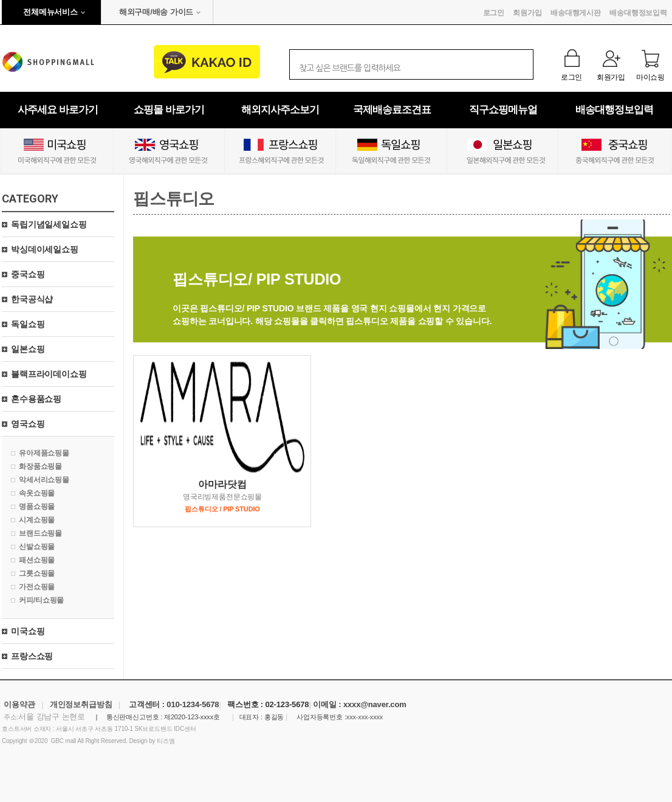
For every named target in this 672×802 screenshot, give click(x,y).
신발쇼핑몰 (37, 547)
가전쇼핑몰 (37, 587)
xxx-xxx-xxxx (365, 717)
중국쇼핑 (28, 274)
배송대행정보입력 (638, 13)
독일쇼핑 (28, 324)
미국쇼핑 (28, 631)
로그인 (494, 13)
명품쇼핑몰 (37, 506)
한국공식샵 (32, 299)
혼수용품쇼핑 (36, 399)
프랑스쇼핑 (32, 656)
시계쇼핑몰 (37, 520)
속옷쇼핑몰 (37, 493)
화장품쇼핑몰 (40, 466)
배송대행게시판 (576, 13)
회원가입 (527, 13)
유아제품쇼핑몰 (44, 453)
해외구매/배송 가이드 (156, 12)
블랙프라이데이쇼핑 (49, 374)
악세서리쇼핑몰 (44, 480)
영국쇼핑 (28, 424)
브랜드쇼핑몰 (40, 533)
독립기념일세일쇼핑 (49, 224)
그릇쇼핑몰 (37, 573)
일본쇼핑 (28, 349)
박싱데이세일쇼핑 (45, 249)
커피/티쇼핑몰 (41, 600)
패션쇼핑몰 (37, 560)
